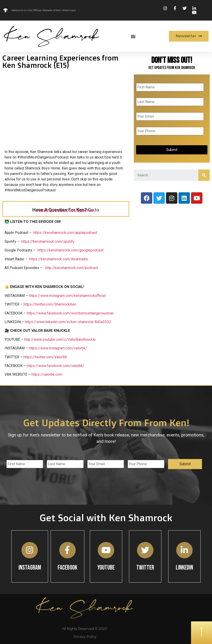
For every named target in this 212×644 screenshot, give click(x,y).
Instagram (30, 568)
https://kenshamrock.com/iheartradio (59, 259)
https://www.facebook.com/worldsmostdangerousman (70, 313)
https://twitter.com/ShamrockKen (50, 304)
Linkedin (185, 568)
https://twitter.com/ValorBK (45, 357)
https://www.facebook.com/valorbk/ (56, 366)
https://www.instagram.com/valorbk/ (58, 348)
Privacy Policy (85, 637)
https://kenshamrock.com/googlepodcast (70, 250)
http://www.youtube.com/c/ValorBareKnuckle (60, 339)
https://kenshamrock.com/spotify (48, 241)
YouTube (106, 568)
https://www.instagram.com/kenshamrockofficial (67, 296)
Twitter (145, 568)
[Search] (204, 175)
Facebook (67, 568)
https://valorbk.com (47, 374)
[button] (133, 36)
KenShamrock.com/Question (66, 210)
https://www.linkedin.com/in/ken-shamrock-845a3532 (68, 322)
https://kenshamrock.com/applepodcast (65, 233)
